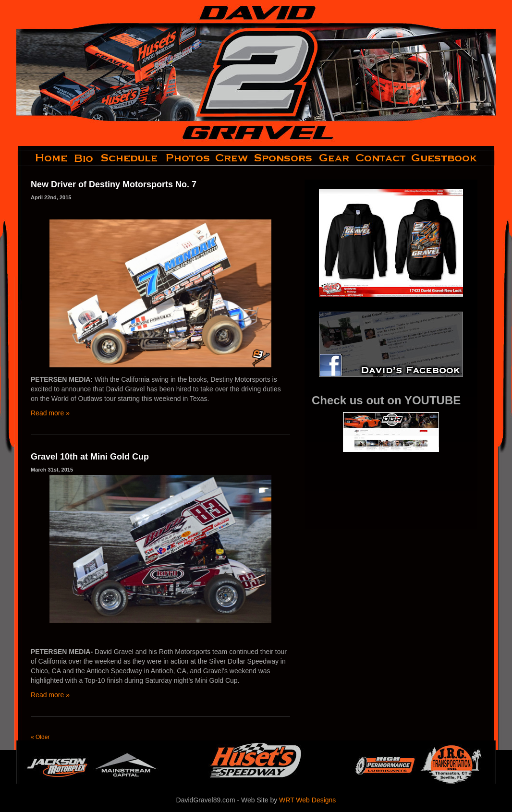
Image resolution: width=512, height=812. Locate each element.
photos (187, 158)
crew (232, 158)
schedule (130, 158)
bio (85, 158)
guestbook (452, 158)
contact (381, 158)
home (43, 158)
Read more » (50, 413)
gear (334, 158)
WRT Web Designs (307, 800)
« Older (40, 737)
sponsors (284, 158)
